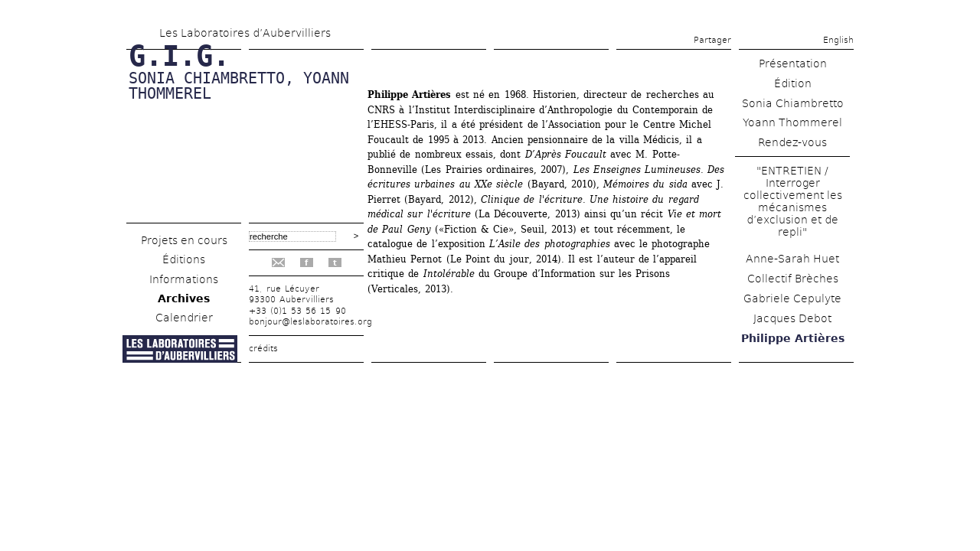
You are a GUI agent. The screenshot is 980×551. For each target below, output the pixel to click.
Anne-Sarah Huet (792, 259)
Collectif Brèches (793, 279)
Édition (793, 83)
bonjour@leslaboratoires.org (310, 322)
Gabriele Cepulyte (792, 298)
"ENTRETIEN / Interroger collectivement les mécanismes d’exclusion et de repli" (793, 201)
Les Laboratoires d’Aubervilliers (245, 33)
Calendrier (184, 318)
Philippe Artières (793, 338)
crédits (263, 349)
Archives (184, 298)
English (838, 40)
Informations (184, 279)
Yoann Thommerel (792, 122)
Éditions (184, 259)
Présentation (793, 64)
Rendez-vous (792, 142)
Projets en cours (184, 240)
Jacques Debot (792, 318)
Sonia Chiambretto (793, 103)
